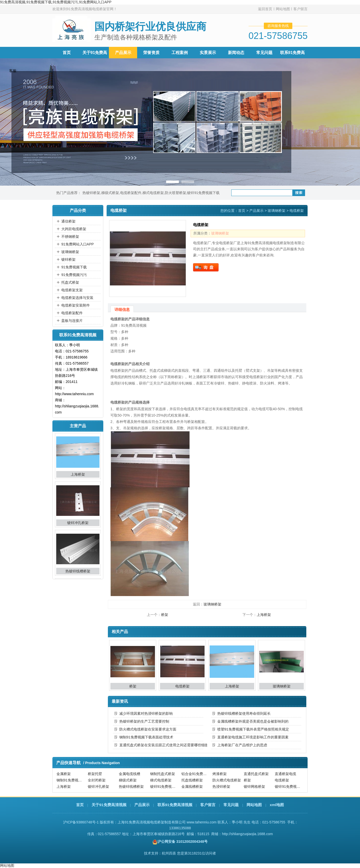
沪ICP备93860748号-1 (81, 822)
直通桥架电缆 (285, 774)
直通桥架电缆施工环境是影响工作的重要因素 (253, 737)
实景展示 (208, 53)
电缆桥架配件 (131, 193)
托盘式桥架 (70, 282)
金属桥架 (64, 774)
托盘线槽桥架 (192, 780)
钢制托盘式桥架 (163, 774)
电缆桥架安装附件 (76, 305)
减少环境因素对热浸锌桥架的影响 (146, 713)
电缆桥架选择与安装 (77, 298)
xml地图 (277, 805)
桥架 (165, 615)
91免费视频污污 (74, 275)
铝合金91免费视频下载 (196, 774)
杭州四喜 (169, 853)
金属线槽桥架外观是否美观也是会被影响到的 (253, 721)
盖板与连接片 (72, 321)
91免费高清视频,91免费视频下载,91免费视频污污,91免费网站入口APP (56, 2)
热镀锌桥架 (91, 193)
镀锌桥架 (68, 259)
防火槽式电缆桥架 (227, 780)
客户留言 (300, 9)
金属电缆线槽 (129, 774)
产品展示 (123, 53)
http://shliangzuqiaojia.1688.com (247, 834)
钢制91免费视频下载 (71, 780)
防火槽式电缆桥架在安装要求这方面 (148, 729)
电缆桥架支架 (72, 290)
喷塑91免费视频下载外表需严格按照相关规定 (253, 729)
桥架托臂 (95, 774)
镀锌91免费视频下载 (203, 193)
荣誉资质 (151, 53)
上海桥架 (78, 475)
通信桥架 (68, 221)
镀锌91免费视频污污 (290, 787)
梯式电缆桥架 (153, 193)
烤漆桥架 (220, 774)
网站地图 (283, 9)
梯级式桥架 (110, 193)
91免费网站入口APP (78, 244)
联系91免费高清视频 (175, 805)
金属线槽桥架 (192, 787)
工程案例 (180, 53)
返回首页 (265, 9)
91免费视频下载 (74, 267)
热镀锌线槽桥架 (78, 572)
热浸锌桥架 (221, 787)
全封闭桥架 (97, 780)
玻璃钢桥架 (70, 252)
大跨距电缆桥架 (74, 229)
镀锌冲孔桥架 (78, 523)
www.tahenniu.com (202, 822)
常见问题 (264, 53)
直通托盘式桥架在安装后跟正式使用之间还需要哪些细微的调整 (161, 745)
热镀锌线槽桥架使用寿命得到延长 (244, 713)
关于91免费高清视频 (109, 805)
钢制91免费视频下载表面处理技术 (146, 737)
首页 (67, 53)
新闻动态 (236, 53)
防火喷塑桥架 (176, 193)
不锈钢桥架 (70, 237)
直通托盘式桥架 (256, 774)
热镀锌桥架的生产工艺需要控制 (144, 721)
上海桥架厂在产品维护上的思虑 (242, 745)
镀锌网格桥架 (254, 787)
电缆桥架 (182, 686)
